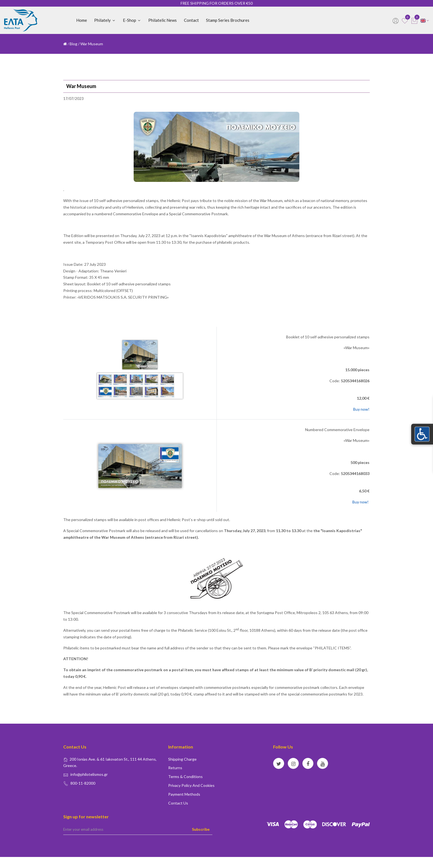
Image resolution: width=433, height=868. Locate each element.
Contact (191, 20)
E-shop (132, 20)
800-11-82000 (83, 783)
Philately (105, 20)
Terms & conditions (185, 777)
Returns (175, 768)
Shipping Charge (182, 759)
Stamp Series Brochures (228, 20)
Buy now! (361, 409)
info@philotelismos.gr (89, 774)
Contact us (178, 803)
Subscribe (201, 829)
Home (82, 20)
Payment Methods (184, 794)
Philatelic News (163, 20)
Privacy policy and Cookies (191, 785)
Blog (73, 44)
